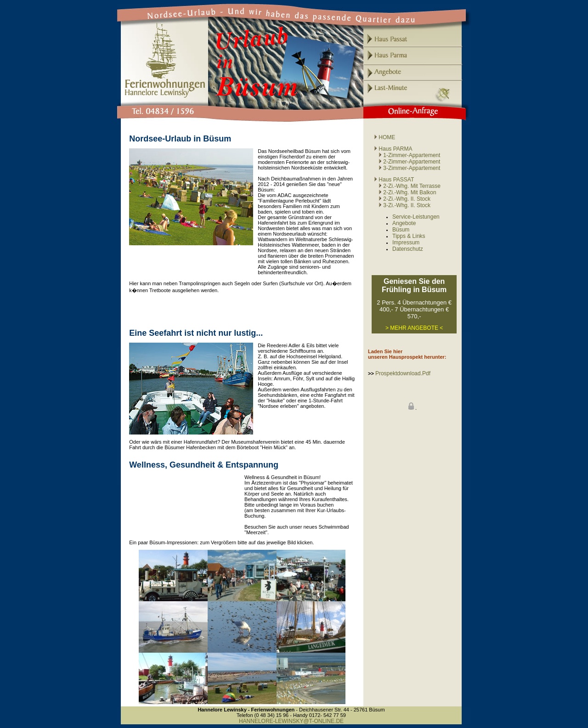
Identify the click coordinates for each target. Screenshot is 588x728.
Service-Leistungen (416, 217)
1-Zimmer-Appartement (407, 155)
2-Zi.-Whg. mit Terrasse (407, 186)
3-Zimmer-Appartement (407, 168)
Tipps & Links (409, 236)
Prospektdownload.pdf (403, 373)
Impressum (406, 243)
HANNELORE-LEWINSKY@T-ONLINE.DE (291, 721)
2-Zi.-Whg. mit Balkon (410, 192)
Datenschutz (408, 249)
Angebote (404, 223)
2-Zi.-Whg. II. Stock (407, 199)
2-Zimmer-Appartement (407, 162)
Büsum (401, 230)
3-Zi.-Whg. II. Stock (407, 205)
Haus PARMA (393, 149)
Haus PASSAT (394, 180)
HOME (384, 137)
